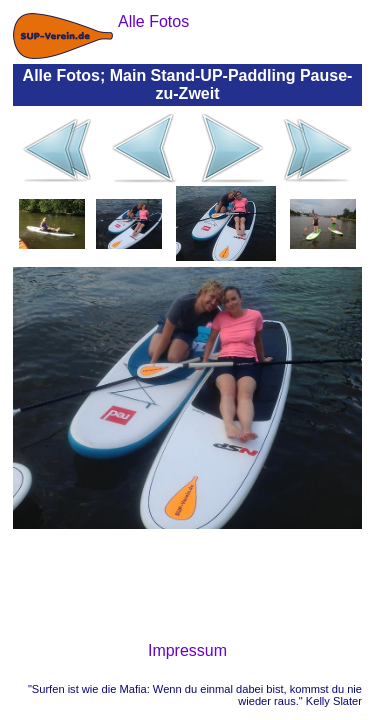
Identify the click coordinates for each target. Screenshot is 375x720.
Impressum (187, 650)
